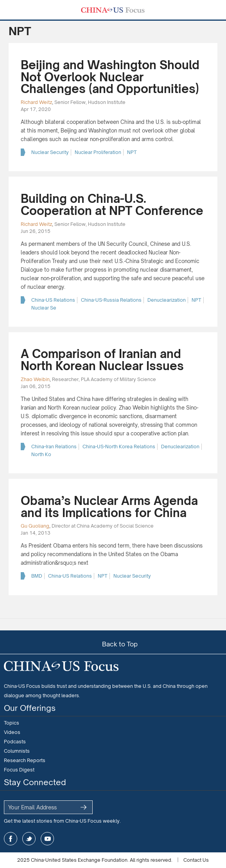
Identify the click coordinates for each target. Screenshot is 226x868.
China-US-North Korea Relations (119, 447)
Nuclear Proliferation (98, 152)
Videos (12, 732)
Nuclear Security (50, 152)
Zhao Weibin (35, 379)
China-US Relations (53, 300)
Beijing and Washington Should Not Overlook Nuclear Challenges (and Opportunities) (110, 77)
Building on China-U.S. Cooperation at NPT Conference (112, 205)
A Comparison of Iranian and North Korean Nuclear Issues (102, 360)
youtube (47, 839)
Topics (12, 723)
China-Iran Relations (54, 447)
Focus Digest (19, 770)
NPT (132, 152)
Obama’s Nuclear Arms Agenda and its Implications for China (109, 507)
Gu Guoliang (35, 526)
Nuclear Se (44, 308)
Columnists (17, 751)
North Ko (41, 454)
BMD (37, 576)
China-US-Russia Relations (111, 300)
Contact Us (196, 860)
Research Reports (25, 760)
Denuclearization (167, 300)
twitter (29, 839)
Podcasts (15, 742)
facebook (11, 839)
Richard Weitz (36, 102)
